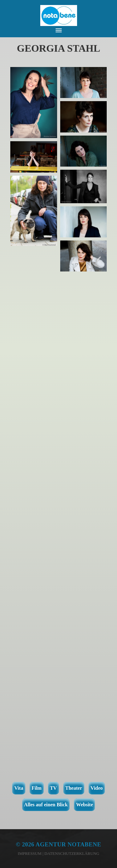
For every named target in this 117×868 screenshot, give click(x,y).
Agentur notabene (68, 844)
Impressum (30, 853)
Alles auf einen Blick (46, 805)
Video (97, 788)
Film (37, 788)
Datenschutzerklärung (72, 853)
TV (53, 788)
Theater (74, 788)
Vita (19, 788)
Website (85, 805)
